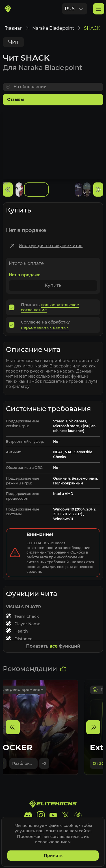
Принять (53, 856)
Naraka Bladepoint (53, 28)
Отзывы (16, 99)
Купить (53, 285)
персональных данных (45, 327)
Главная (13, 28)
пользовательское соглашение (50, 307)
